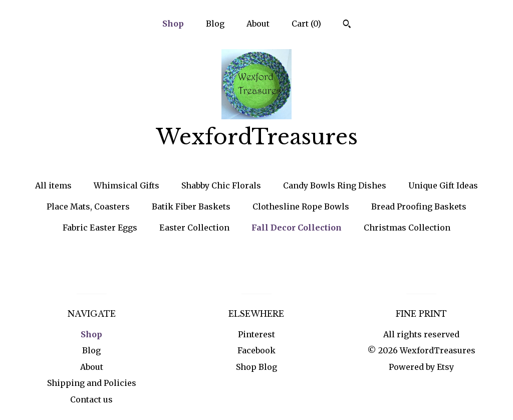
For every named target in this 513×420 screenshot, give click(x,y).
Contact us (91, 399)
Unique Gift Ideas (443, 185)
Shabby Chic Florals (221, 185)
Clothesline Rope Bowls (301, 206)
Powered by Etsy (421, 367)
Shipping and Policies (92, 383)
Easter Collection (194, 228)
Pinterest (256, 334)
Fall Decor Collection (297, 228)
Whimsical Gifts (126, 185)
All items (53, 185)
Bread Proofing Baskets (419, 206)
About (258, 24)
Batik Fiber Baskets (191, 206)
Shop (173, 24)
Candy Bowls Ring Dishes (335, 185)
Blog (215, 24)
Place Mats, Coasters (88, 206)
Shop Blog (256, 367)
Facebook (256, 350)
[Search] (347, 25)
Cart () (306, 24)
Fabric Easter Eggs (100, 228)
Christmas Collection (407, 228)
